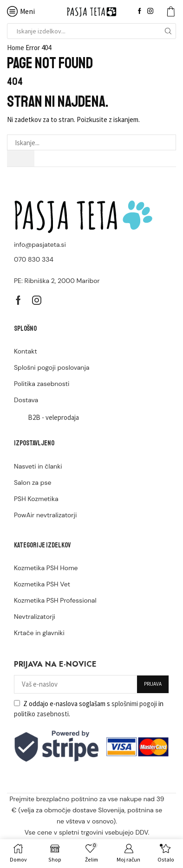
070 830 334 (34, 259)
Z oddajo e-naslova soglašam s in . (89, 709)
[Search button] (168, 31)
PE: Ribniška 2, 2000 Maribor (57, 281)
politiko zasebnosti (41, 714)
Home (16, 48)
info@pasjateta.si (40, 244)
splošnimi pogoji (134, 704)
